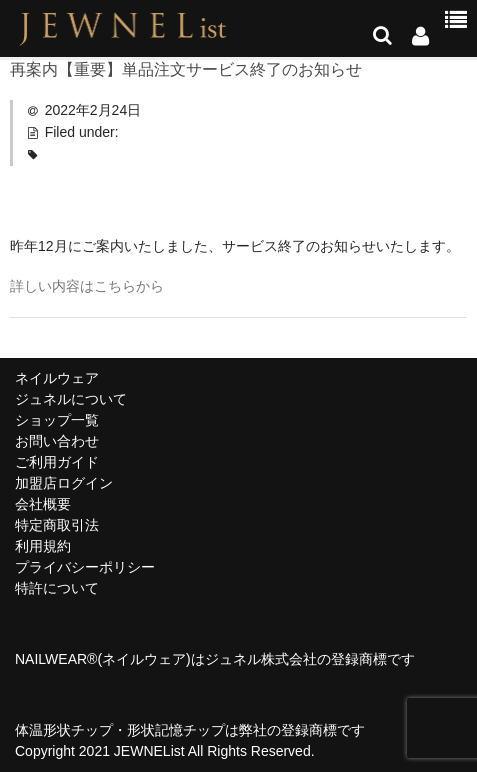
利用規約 (43, 546)
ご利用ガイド (57, 462)
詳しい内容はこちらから (87, 286)
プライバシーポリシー (85, 567)
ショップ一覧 (57, 420)
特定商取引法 (57, 525)
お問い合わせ (57, 441)
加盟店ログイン (64, 483)
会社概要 (43, 504)
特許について (57, 588)
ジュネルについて (71, 399)
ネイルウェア (57, 378)
